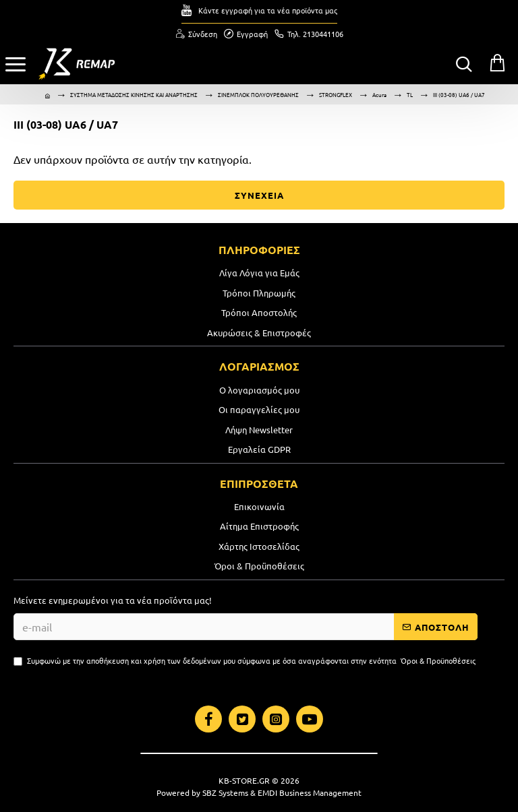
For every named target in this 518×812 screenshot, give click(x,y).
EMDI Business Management (310, 792)
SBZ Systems (225, 792)
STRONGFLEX (336, 94)
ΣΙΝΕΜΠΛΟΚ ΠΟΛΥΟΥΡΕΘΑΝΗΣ (258, 94)
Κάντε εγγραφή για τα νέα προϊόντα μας (268, 10)
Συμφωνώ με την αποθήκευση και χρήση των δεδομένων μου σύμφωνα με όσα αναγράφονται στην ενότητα (246, 661)
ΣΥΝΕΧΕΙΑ (259, 195)
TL (410, 94)
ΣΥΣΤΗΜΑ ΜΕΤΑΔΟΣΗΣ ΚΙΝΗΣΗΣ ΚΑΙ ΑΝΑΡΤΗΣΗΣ (134, 94)
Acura (379, 94)
